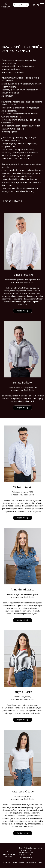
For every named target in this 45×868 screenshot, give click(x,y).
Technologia (23, 863)
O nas (39, 863)
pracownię (20, 60)
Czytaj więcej (23, 323)
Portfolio (7, 863)
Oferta (14, 863)
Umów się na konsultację (21, 5)
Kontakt (32, 863)
